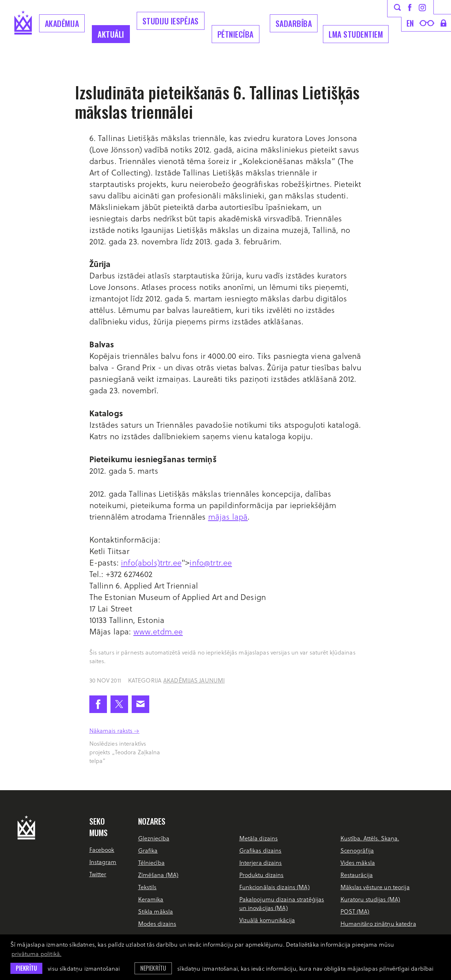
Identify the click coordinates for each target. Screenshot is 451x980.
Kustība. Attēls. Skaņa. (370, 838)
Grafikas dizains (260, 850)
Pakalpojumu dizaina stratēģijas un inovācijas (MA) (282, 903)
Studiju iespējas (171, 21)
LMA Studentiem (356, 34)
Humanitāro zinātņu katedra (378, 923)
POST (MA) (355, 911)
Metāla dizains (259, 838)
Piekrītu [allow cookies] (26, 968)
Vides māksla (358, 862)
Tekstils (147, 887)
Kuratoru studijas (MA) (370, 899)
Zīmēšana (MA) (158, 875)
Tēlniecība (151, 862)
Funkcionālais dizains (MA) (274, 887)
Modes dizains (157, 923)
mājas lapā (228, 516)
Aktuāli (111, 34)
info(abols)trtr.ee (151, 562)
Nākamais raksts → (114, 730)
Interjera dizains (261, 862)
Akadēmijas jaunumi (194, 680)
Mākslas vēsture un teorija (375, 887)
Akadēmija (62, 23)
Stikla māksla (156, 911)
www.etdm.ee (158, 631)
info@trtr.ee (211, 562)
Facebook (102, 850)
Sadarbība (294, 23)
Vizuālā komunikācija (267, 920)
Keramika (151, 899)
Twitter (98, 874)
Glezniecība (154, 838)
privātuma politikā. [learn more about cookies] (36, 954)
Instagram (103, 862)
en (410, 23)
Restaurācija (357, 875)
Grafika (148, 850)
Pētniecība (236, 34)
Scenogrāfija (357, 850)
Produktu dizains (262, 875)
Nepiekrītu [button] (153, 968)
